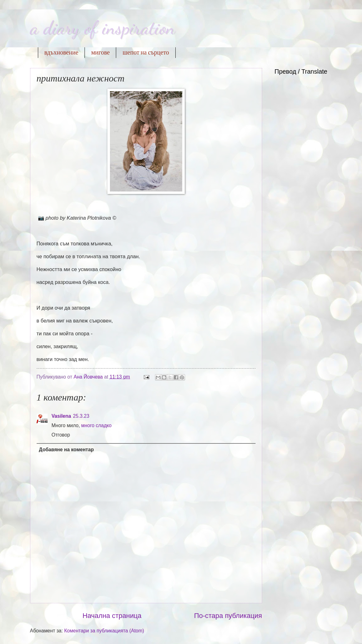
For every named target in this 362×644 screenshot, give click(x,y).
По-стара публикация (228, 616)
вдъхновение (62, 53)
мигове (100, 53)
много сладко (96, 425)
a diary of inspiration (103, 28)
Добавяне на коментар (66, 450)
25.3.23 (81, 416)
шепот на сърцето (146, 53)
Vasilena (62, 416)
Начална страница (112, 616)
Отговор (61, 435)
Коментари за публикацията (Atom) (104, 631)
